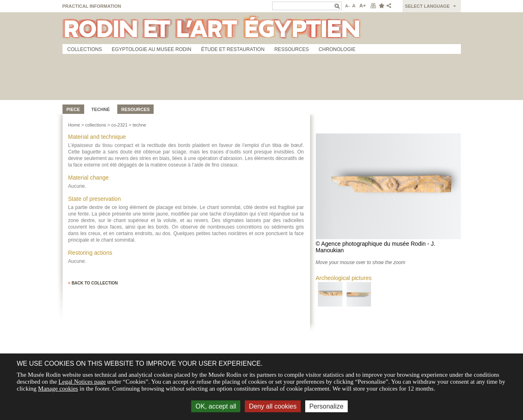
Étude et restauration (233, 49)
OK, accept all (216, 406)
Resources (136, 109)
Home (74, 125)
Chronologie (337, 49)
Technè (101, 109)
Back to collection (93, 283)
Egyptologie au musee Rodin (152, 49)
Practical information (92, 6)
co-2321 (119, 125)
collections (95, 125)
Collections (85, 49)
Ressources (291, 49)
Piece (73, 109)
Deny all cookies (273, 406)
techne (140, 125)
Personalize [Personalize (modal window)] (326, 406)
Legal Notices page (82, 382)
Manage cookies (58, 389)
